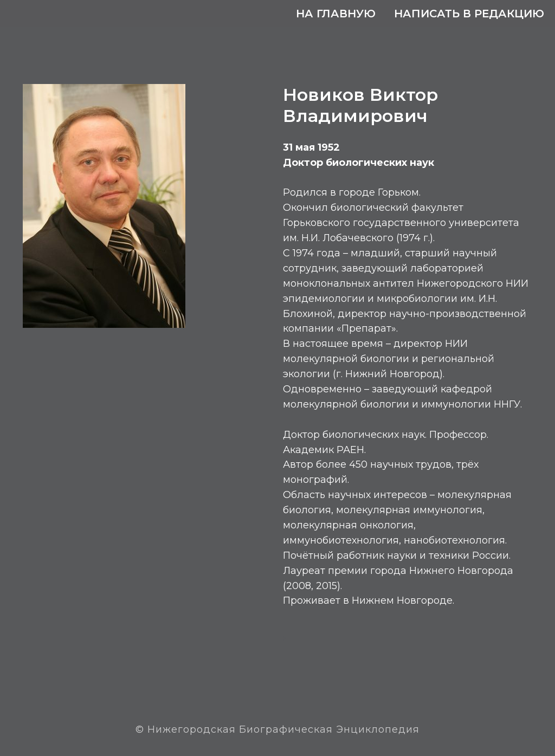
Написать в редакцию (469, 14)
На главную (336, 14)
